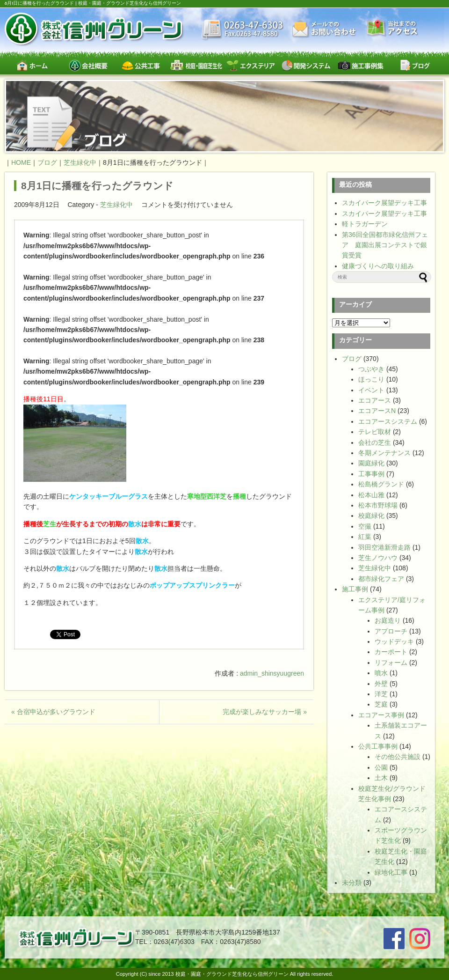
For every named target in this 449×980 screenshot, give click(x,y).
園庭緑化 (371, 463)
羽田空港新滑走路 (384, 547)
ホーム (32, 65)
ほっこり (371, 379)
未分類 (352, 883)
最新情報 (243, 30)
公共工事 (141, 65)
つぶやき (371, 369)
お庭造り (388, 620)
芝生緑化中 (116, 205)
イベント (371, 390)
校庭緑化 (371, 516)
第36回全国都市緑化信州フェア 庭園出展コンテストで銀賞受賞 (385, 245)
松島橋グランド (381, 484)
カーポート (391, 652)
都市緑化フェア (381, 579)
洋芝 (381, 694)
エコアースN (377, 411)
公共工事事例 (378, 746)
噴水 (381, 673)
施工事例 (355, 589)
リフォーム (391, 663)
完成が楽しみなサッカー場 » (265, 712)
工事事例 (371, 474)
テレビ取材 (375, 432)
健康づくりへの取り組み (378, 266)
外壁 (381, 684)
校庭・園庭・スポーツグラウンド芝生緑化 (196, 65)
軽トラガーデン (365, 224)
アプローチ (391, 631)
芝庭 (381, 704)
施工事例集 (360, 65)
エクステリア (251, 65)
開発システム (306, 65)
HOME (21, 162)
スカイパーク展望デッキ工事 (384, 203)
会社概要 (87, 65)
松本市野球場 (378, 505)
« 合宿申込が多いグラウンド (53, 712)
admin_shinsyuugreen (272, 673)
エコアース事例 (381, 715)
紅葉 (365, 537)
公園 (381, 767)
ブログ (415, 65)
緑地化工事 (391, 872)
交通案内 (392, 29)
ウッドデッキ (394, 641)
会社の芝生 (375, 442)
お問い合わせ (325, 29)
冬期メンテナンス (384, 453)
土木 (381, 778)
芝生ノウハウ (378, 558)
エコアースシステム (388, 421)
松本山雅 (371, 495)
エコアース (375, 400)
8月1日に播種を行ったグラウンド (97, 186)
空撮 (365, 526)
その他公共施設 (398, 757)
